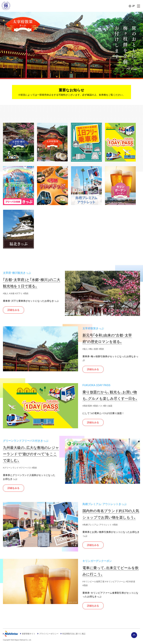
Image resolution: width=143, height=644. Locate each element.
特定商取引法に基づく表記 (77, 635)
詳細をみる (13, 311)
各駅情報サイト (29, 635)
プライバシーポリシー (51, 635)
